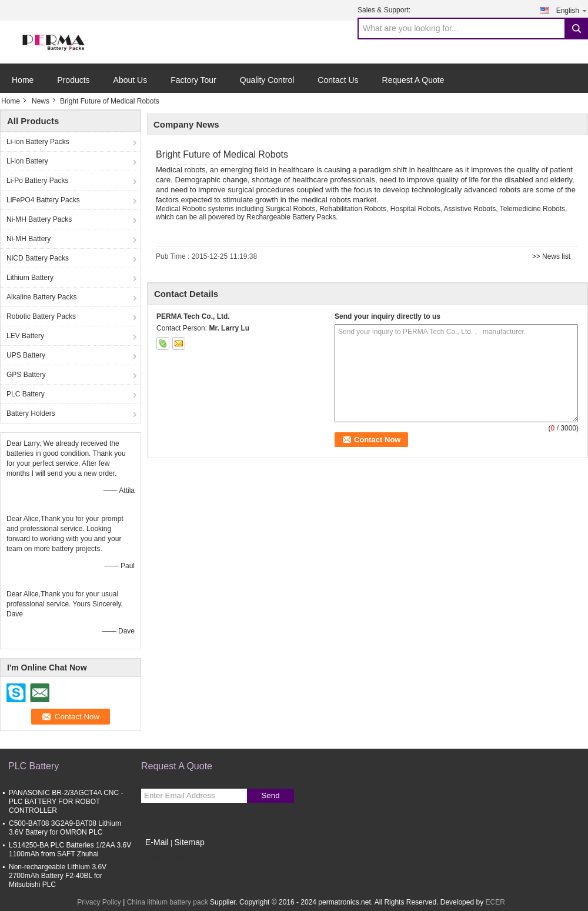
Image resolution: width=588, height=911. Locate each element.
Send (270, 795)
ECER (495, 902)
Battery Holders (31, 413)
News (41, 101)
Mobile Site (162, 857)
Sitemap (189, 842)
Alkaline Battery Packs (41, 297)
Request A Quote (413, 80)
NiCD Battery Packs (38, 258)
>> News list (551, 256)
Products (73, 80)
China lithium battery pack (168, 902)
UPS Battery (26, 355)
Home (23, 80)
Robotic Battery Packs (41, 316)
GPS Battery (26, 375)
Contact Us (338, 80)
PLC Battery (26, 394)
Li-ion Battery (27, 161)
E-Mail (157, 842)
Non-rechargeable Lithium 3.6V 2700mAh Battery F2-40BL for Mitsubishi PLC (58, 876)
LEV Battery (25, 336)
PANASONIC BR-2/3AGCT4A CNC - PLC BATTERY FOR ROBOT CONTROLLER (66, 802)
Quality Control (267, 80)
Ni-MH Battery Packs (39, 219)
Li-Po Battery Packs (37, 181)
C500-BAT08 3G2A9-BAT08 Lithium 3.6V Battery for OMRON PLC (65, 828)
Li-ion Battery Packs (38, 142)
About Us (131, 80)
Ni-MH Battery (29, 239)
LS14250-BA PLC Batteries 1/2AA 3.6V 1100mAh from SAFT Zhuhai (70, 850)
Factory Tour (193, 80)
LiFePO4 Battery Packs (43, 200)
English (572, 10)
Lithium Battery (30, 278)
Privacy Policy (99, 902)
